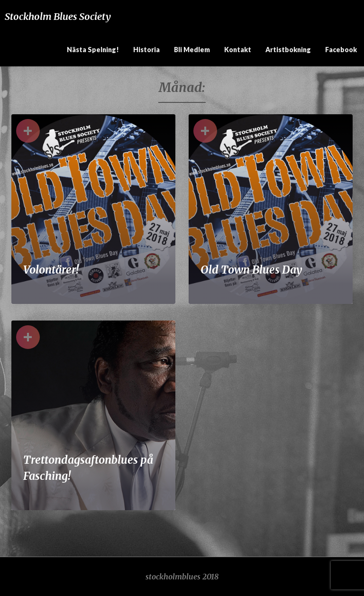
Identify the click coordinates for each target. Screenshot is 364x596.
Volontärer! (51, 270)
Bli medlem (192, 50)
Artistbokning (288, 50)
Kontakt (238, 50)
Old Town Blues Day (251, 270)
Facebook (341, 50)
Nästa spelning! (93, 50)
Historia (146, 50)
